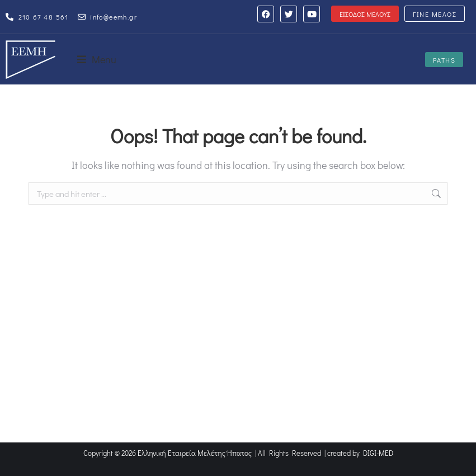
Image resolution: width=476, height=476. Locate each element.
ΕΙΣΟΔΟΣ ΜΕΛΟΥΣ (365, 14)
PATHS (444, 60)
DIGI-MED (378, 453)
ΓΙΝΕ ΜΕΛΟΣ (435, 14)
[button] (97, 59)
